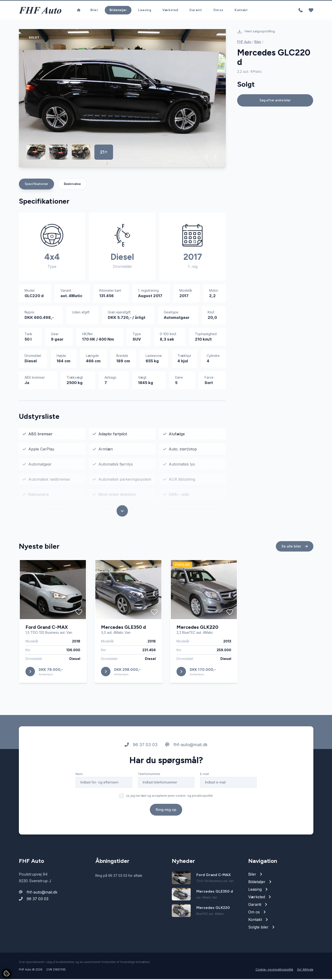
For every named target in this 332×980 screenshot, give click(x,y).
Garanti (196, 11)
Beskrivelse (72, 185)
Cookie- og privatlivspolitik (274, 970)
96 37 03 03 (141, 746)
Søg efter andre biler (275, 101)
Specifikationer (36, 185)
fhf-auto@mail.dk (186, 746)
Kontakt (241, 11)
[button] (207, 157)
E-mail (204, 775)
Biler (94, 11)
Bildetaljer (118, 11)
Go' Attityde (305, 970)
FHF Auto (244, 43)
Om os (218, 11)
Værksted (170, 11)
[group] (122, 99)
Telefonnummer (149, 775)
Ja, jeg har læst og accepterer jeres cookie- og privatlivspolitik (169, 797)
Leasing (145, 11)
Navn (79, 775)
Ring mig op (166, 811)
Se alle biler (295, 547)
